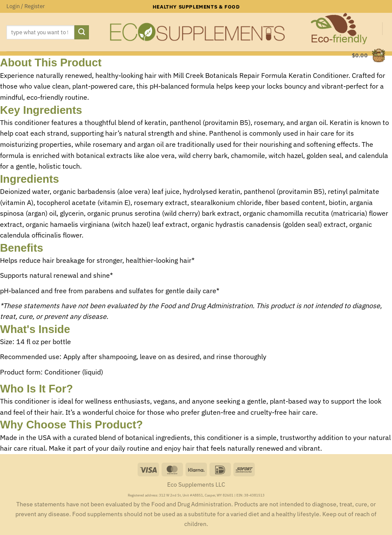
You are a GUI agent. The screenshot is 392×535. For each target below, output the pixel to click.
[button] (26, 6)
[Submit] (82, 33)
